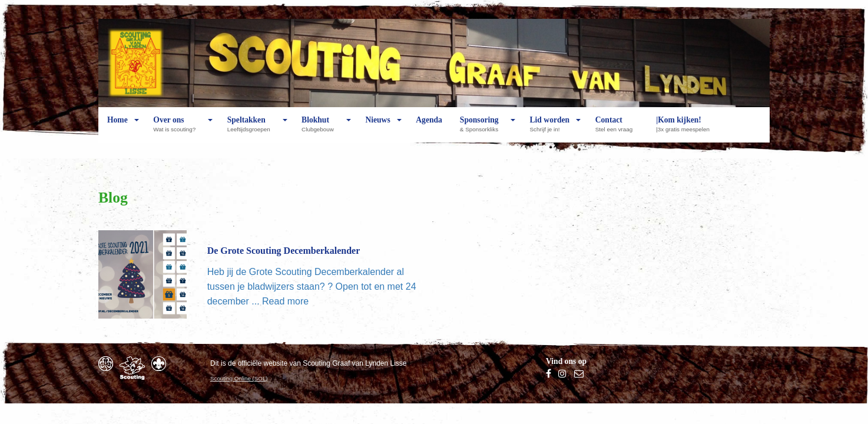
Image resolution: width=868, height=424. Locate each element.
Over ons (177, 129)
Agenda (429, 129)
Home (117, 129)
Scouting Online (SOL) (239, 378)
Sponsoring (482, 129)
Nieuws (377, 129)
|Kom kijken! (686, 129)
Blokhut (321, 129)
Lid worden (550, 129)
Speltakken (252, 129)
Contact (617, 129)
